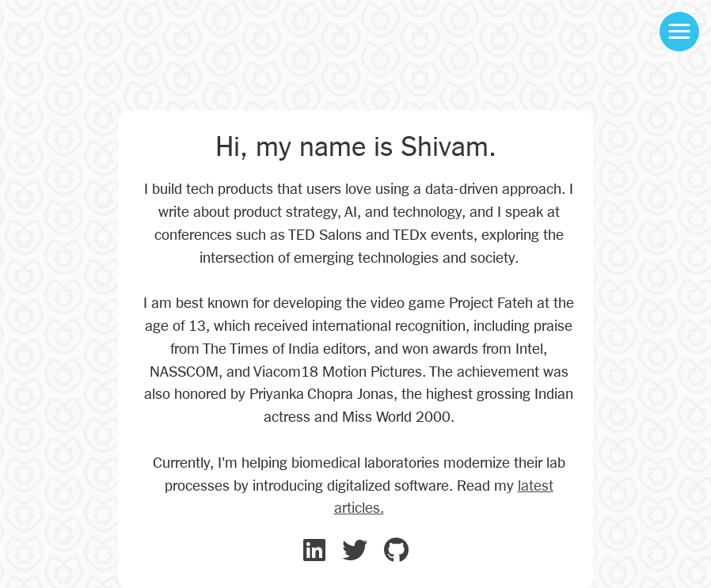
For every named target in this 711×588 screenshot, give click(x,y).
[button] (679, 32)
